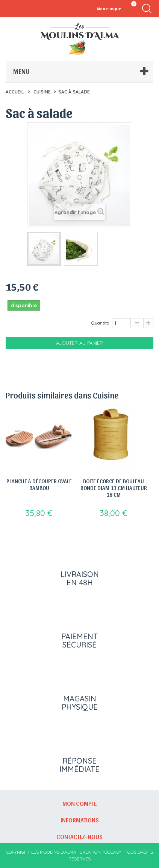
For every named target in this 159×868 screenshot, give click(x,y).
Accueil (15, 92)
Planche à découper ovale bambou (39, 484)
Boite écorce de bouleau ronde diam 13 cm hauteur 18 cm (114, 488)
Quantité (100, 323)
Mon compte (79, 803)
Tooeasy (112, 852)
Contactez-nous (79, 836)
